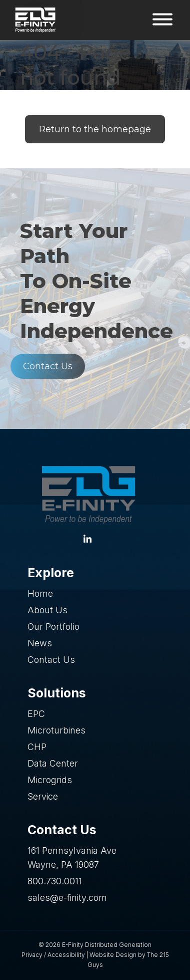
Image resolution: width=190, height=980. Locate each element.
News (40, 643)
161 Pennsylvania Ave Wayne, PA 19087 (72, 857)
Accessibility (66, 955)
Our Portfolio (53, 627)
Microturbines (56, 730)
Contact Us (39, 366)
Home (40, 593)
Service (43, 796)
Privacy (32, 955)
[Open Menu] (162, 20)
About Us (47, 610)
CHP (37, 747)
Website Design (113, 955)
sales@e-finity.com (67, 898)
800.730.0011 (55, 881)
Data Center (53, 763)
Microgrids (50, 780)
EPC (36, 714)
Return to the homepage (95, 129)
